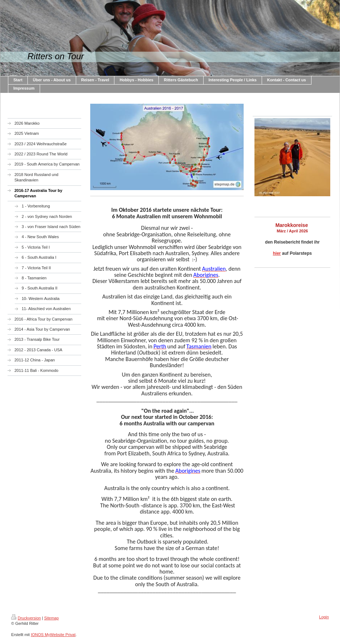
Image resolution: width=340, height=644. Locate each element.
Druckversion (26, 618)
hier (277, 253)
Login (324, 617)
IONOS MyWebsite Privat (53, 635)
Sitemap (51, 618)
